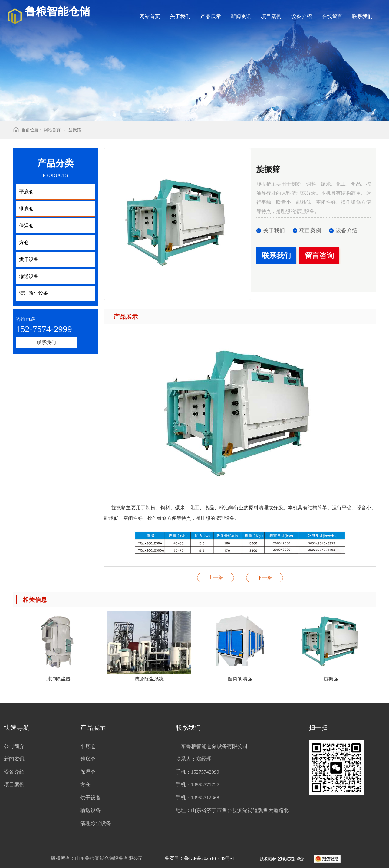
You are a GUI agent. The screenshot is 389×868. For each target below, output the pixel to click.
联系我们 (362, 16)
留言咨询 (319, 256)
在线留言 (332, 16)
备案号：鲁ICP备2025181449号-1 (199, 858)
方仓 (85, 785)
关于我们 (180, 16)
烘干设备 (91, 798)
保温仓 (88, 772)
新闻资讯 (241, 16)
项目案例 (271, 16)
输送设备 (91, 810)
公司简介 (14, 746)
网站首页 (150, 16)
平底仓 (88, 746)
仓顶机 (265, 578)
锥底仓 (88, 759)
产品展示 (211, 16)
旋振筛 (75, 130)
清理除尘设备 (96, 823)
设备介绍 (302, 16)
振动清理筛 (216, 578)
